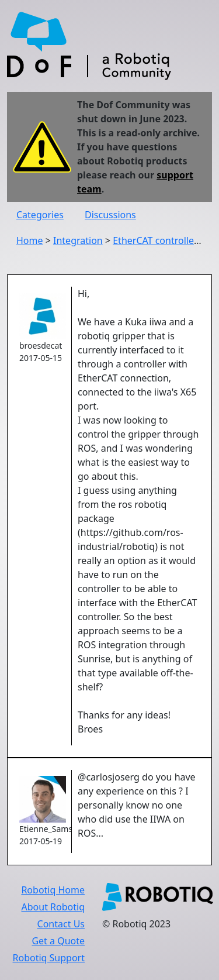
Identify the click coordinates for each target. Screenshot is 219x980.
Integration (78, 240)
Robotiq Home (53, 890)
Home (30, 240)
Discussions (110, 215)
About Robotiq (53, 907)
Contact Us (61, 924)
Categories (40, 215)
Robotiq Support (49, 958)
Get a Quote (58, 941)
